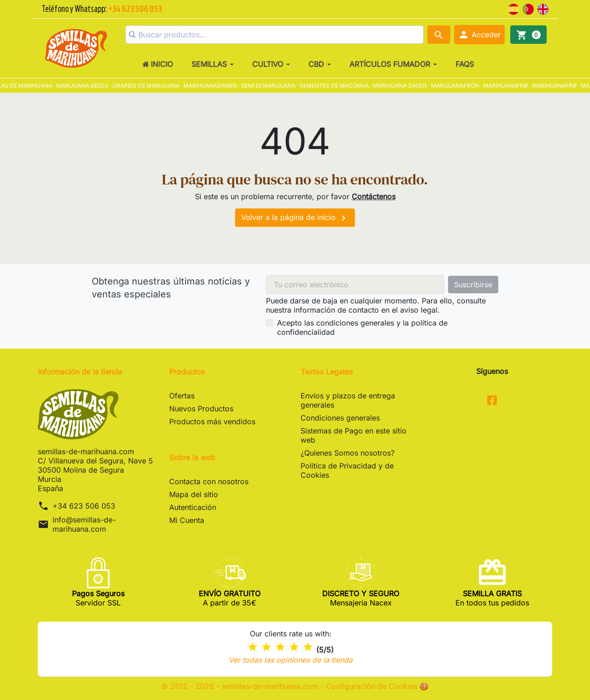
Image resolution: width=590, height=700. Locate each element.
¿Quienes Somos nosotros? (348, 453)
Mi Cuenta (187, 520)
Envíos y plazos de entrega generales (348, 400)
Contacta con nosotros (209, 481)
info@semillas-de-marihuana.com (84, 524)
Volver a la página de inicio (295, 218)
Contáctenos (374, 196)
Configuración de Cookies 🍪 (377, 686)
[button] (479, 35)
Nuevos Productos (201, 409)
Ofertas (182, 396)
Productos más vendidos (212, 421)
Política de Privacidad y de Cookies (347, 470)
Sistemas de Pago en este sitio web (354, 435)
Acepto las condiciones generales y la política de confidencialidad (362, 327)
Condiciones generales (340, 418)
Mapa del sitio (194, 494)
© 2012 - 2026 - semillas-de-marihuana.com (241, 686)
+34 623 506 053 (84, 506)
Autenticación (193, 507)
